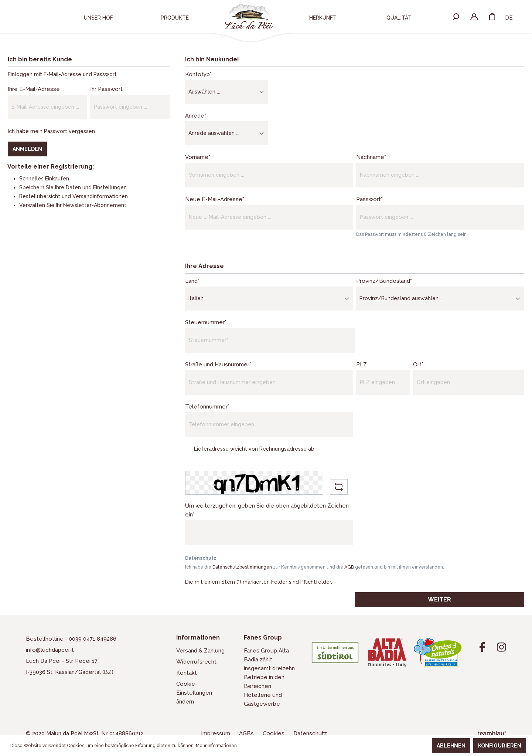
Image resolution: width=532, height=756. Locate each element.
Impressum (216, 733)
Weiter (439, 599)
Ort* (418, 365)
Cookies (274, 733)
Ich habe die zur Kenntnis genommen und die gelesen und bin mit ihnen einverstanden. (315, 567)
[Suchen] (456, 16)
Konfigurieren (500, 746)
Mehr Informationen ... (219, 746)
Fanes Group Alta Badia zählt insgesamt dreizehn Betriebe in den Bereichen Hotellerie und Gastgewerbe (269, 677)
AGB (349, 567)
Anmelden (27, 149)
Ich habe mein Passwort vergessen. (52, 131)
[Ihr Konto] (474, 16)
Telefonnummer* (207, 407)
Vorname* (198, 157)
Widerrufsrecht (196, 662)
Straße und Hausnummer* (218, 365)
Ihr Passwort (106, 89)
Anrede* (196, 116)
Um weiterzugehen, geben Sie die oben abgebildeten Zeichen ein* (267, 510)
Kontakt (187, 673)
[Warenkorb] (492, 16)
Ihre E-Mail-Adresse (34, 89)
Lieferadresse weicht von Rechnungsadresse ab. (255, 449)
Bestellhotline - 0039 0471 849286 (71, 639)
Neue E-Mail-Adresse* (215, 199)
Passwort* (369, 199)
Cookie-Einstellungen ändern (194, 693)
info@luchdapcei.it (50, 650)
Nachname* (371, 157)
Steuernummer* (206, 322)
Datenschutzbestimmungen (242, 567)
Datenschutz (310, 733)
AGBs (247, 733)
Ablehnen (451, 746)
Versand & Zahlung (200, 651)
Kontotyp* (198, 74)
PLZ (362, 365)
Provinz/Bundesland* (384, 281)
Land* (192, 281)
